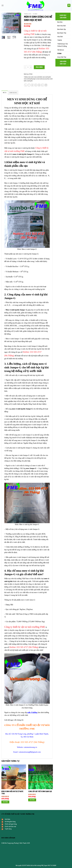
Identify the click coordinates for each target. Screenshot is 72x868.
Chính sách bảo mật (10, 826)
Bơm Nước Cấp (62, 29)
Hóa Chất (60, 37)
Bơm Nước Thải (62, 33)
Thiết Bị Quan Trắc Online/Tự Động (63, 45)
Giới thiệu (7, 819)
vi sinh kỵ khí (30, 81)
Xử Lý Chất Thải (62, 57)
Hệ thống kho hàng (10, 822)
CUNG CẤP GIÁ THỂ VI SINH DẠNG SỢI (40, 791)
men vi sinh (31, 77)
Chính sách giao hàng (11, 824)
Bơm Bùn (60, 22)
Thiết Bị (60, 40)
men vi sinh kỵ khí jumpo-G (30, 79)
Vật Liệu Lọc (61, 50)
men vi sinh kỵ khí (47, 77)
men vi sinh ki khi (38, 77)
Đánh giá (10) (13, 93)
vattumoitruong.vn (30, 747)
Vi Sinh (35, 14)
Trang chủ (27, 14)
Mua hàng (39, 67)
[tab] (5, 93)
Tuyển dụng (8, 829)
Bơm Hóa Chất (61, 26)
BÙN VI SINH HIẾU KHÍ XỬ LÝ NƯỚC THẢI (12, 792)
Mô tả (5, 93)
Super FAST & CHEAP (50, 865)
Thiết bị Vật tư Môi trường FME (35, 865)
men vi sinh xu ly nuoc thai (43, 79)
